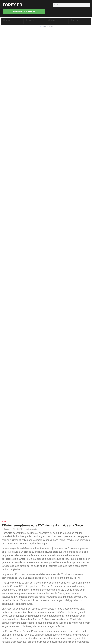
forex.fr (12, 5)
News (4, 522)
